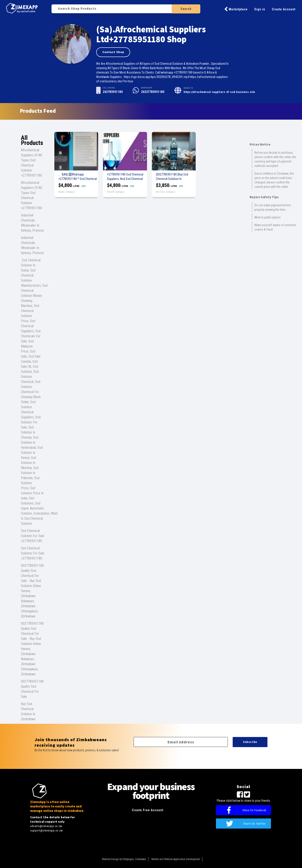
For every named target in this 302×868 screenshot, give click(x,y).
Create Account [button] (284, 9)
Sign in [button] (260, 9)
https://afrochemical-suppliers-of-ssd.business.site (219, 92)
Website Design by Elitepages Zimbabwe (124, 859)
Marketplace (236, 9)
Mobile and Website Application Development (176, 859)
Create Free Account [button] (148, 810)
